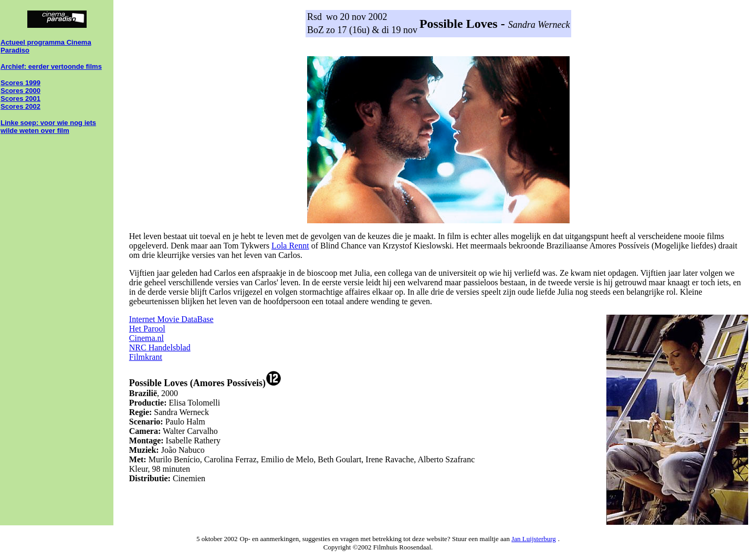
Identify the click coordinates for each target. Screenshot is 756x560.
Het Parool (147, 329)
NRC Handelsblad (160, 348)
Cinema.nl (146, 338)
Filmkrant (146, 357)
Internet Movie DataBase (171, 319)
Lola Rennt (290, 246)
